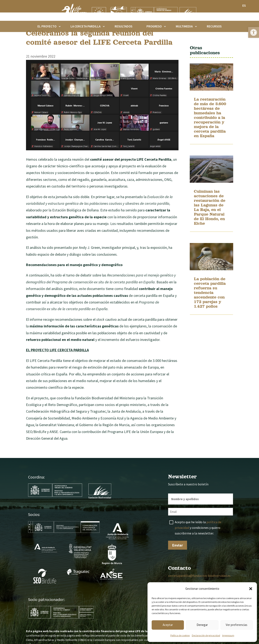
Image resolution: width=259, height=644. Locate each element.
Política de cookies (180, 635)
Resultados (123, 26)
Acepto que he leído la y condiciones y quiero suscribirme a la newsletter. (198, 547)
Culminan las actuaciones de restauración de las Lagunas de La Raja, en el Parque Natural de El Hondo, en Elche (210, 227)
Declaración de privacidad (206, 635)
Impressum (228, 635)
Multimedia (184, 26)
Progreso (154, 26)
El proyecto (47, 26)
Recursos (214, 26)
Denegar (202, 625)
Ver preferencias (237, 625)
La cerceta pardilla (86, 26)
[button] (254, 32)
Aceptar (168, 625)
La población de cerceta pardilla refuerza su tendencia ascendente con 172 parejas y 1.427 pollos (210, 312)
